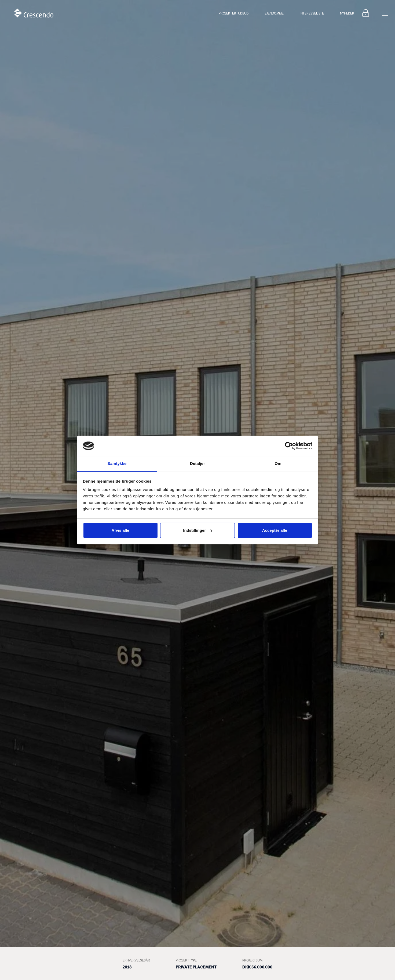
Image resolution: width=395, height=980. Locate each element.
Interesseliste (312, 13)
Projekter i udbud (234, 13)
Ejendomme (274, 13)
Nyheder (347, 13)
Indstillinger (198, 530)
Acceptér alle (275, 530)
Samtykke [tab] (117, 463)
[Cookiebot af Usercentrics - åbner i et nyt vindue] (289, 446)
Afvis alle (120, 530)
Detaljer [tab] (197, 463)
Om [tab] (278, 463)
